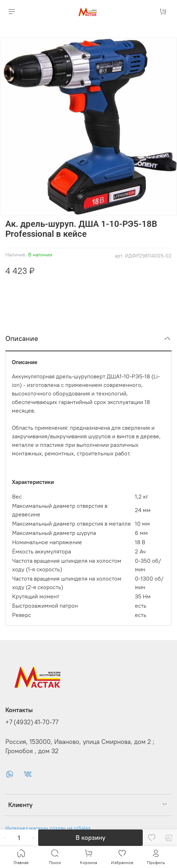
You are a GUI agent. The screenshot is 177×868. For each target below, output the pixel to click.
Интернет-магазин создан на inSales (48, 828)
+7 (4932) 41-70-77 (32, 722)
